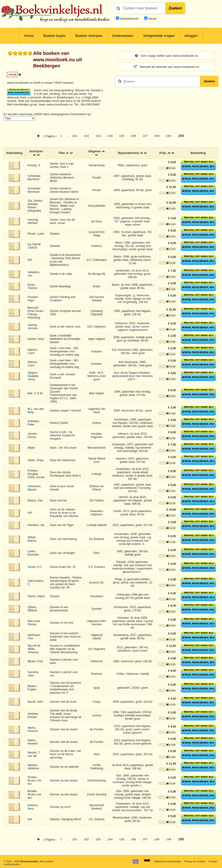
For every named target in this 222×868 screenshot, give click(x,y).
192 (86, 136)
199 (168, 136)
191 (75, 136)
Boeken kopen (54, 36)
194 (110, 136)
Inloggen (191, 36)
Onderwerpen (123, 36)
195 (122, 136)
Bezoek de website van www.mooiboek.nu (166, 67)
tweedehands (129, 19)
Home (29, 36)
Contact (213, 861)
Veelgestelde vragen (159, 36)
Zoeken (175, 8)
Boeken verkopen (89, 36)
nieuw (152, 19)
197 (145, 136)
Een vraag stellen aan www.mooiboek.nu (167, 56)
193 (98, 136)
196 (133, 136)
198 (157, 136)
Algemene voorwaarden (168, 861)
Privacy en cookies (195, 861)
